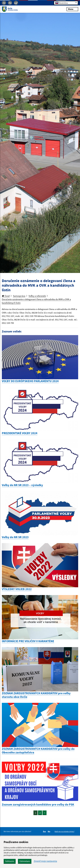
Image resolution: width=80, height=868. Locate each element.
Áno (45, 831)
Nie (49, 831)
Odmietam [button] (25, 861)
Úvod (6, 296)
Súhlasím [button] (10, 861)
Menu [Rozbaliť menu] (72, 9)
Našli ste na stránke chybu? (64, 831)
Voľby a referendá (37, 296)
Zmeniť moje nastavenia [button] (45, 861)
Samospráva (19, 296)
